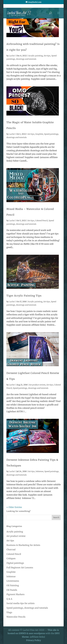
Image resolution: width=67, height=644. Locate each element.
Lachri (12, 56)
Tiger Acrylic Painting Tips (24, 296)
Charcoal (11, 549)
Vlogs (9, 612)
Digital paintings (15, 563)
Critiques (11, 558)
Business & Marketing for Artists (23, 545)
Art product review (37, 385)
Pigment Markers (15, 594)
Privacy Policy (33, 640)
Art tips (47, 56)
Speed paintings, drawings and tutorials (31, 388)
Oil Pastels (12, 590)
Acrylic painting (36, 56)
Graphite (39, 134)
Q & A (9, 599)
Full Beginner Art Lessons (20, 568)
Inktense (40, 471)
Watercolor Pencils (16, 617)
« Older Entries (14, 507)
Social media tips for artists (21, 603)
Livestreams (13, 581)
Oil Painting (13, 585)
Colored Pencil (41, 221)
